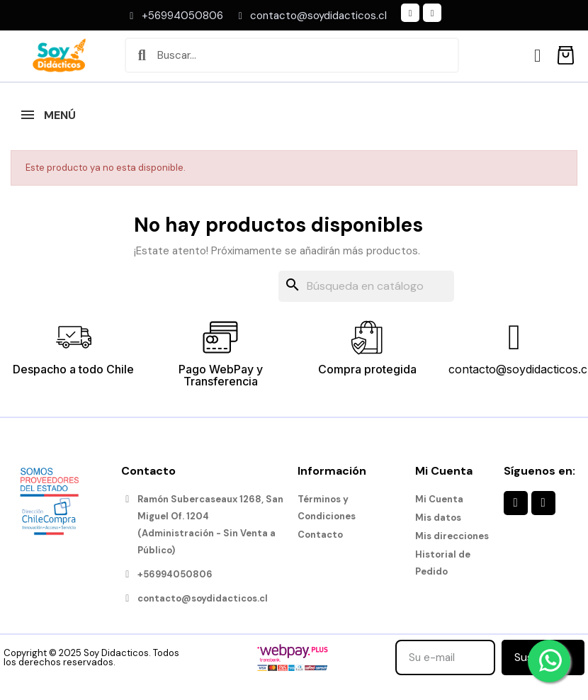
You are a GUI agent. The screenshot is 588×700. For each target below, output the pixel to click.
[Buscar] (366, 286)
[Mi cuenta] (537, 56)
